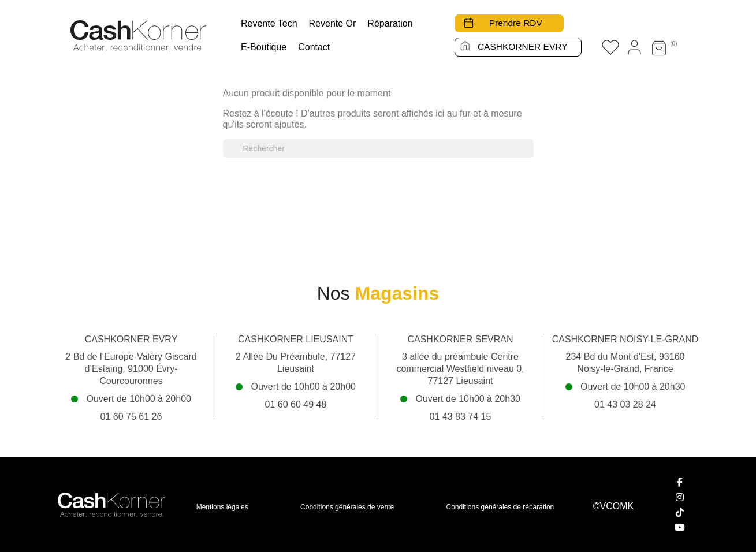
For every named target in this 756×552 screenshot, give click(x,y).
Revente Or (333, 23)
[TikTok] (680, 512)
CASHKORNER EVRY (522, 47)
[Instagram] (680, 497)
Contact (314, 47)
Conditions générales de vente (347, 507)
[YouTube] (680, 527)
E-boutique (264, 47)
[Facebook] (680, 482)
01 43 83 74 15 (461, 417)
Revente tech (269, 23)
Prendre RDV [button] (522, 23)
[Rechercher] (378, 148)
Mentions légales (222, 507)
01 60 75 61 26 (131, 417)
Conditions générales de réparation (500, 507)
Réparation (390, 23)
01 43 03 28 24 (625, 404)
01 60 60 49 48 (296, 404)
